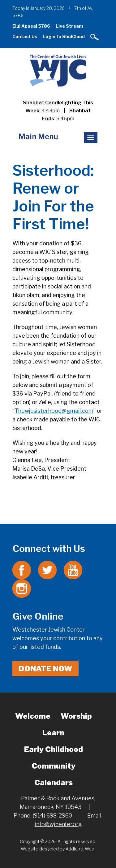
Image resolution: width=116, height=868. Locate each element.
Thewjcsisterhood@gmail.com (54, 411)
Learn (53, 733)
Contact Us (25, 36)
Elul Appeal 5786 (31, 26)
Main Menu (38, 137)
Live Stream (69, 26)
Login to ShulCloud (64, 36)
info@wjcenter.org (58, 824)
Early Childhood (54, 749)
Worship (76, 716)
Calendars (54, 783)
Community (54, 766)
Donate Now (45, 669)
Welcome (33, 716)
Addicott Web (80, 849)
